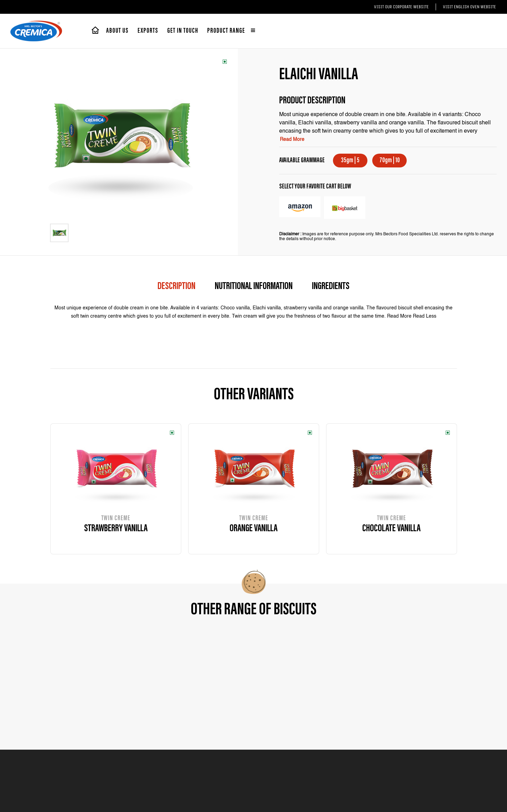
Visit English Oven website (469, 7)
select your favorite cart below (315, 187)
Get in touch (183, 31)
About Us (117, 31)
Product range (231, 31)
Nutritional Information (254, 287)
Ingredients (331, 287)
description (176, 287)
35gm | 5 (350, 161)
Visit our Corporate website (401, 7)
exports (148, 31)
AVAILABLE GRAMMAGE (302, 161)
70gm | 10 (390, 161)
